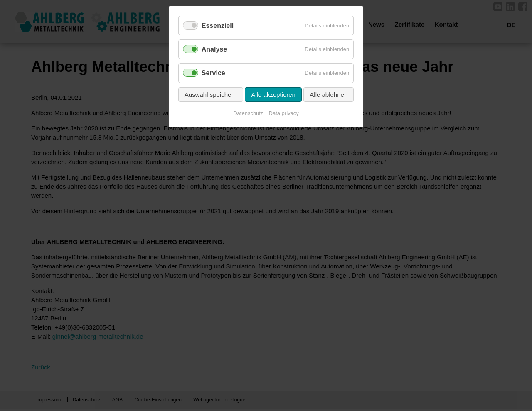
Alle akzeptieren (273, 95)
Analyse (214, 49)
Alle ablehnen (329, 95)
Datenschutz (248, 113)
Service (213, 73)
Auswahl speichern (211, 95)
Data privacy (284, 113)
